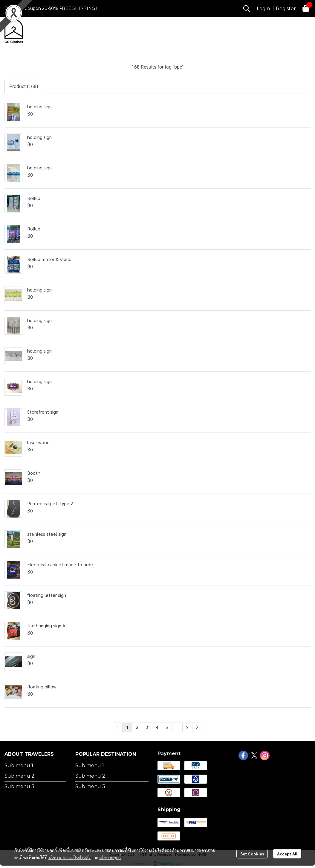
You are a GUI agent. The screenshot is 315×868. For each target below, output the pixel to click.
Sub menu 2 (19, 776)
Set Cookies (252, 854)
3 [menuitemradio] (147, 727)
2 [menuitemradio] (137, 727)
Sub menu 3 (19, 786)
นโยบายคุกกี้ (110, 857)
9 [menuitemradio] (187, 727)
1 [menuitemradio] (127, 727)
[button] (247, 8)
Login (263, 9)
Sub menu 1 (19, 765)
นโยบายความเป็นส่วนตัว (69, 857)
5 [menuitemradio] (167, 727)
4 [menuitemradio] (157, 727)
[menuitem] (197, 727)
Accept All (287, 854)
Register (286, 9)
